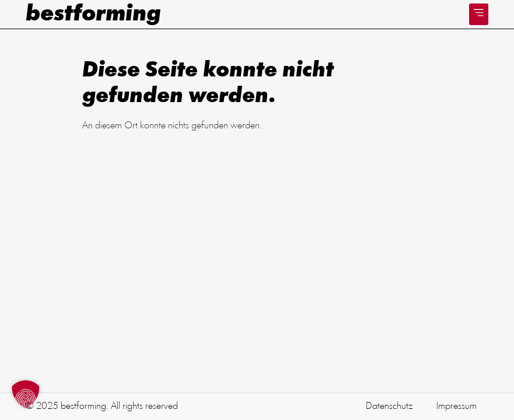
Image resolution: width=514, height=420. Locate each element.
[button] (479, 14)
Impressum (457, 406)
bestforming (93, 15)
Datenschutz (389, 406)
